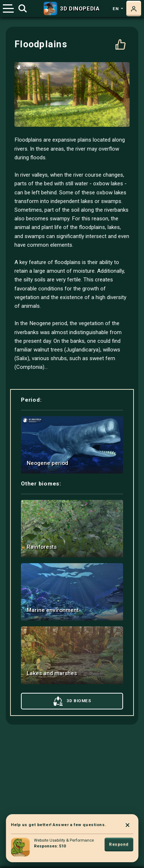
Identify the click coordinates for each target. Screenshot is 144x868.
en (116, 9)
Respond (119, 844)
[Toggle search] (23, 9)
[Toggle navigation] (8, 8)
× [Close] (128, 825)
